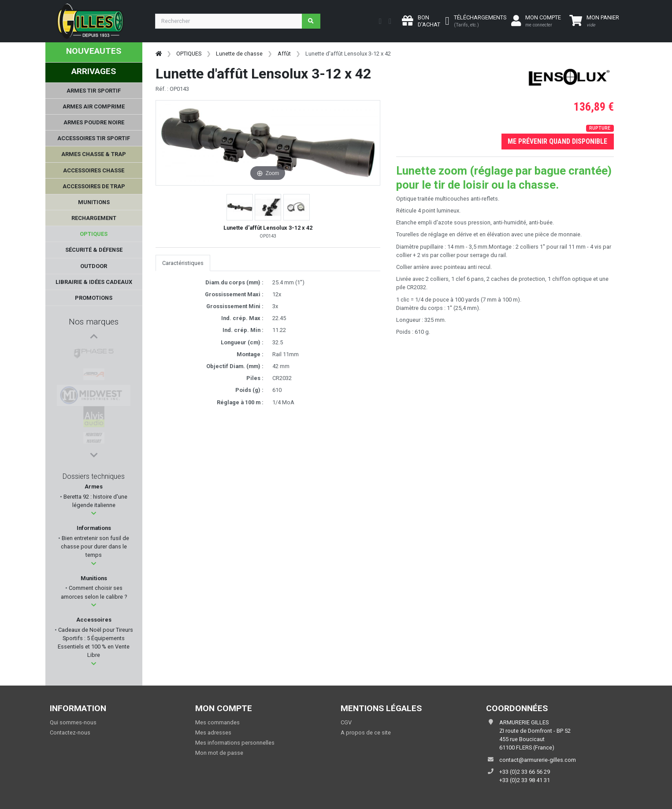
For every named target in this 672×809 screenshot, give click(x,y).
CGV (346, 722)
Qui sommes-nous (73, 722)
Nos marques (94, 322)
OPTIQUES (189, 54)
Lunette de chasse (239, 54)
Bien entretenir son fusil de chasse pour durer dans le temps (95, 546)
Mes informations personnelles (235, 743)
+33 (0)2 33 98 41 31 (525, 780)
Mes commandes (217, 722)
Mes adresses (213, 733)
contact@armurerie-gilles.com (538, 760)
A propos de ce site (366, 733)
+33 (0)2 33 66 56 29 (525, 772)
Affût (284, 54)
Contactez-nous (70, 733)
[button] (94, 513)
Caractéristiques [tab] (183, 263)
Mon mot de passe (219, 753)
